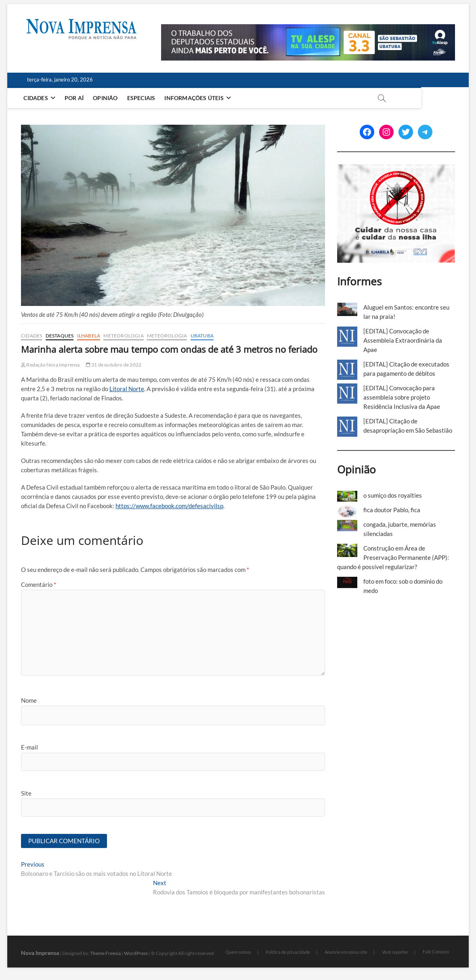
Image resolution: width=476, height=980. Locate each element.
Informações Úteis (195, 98)
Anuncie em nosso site (346, 952)
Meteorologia (123, 336)
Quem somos (238, 952)
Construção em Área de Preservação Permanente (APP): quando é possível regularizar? (393, 557)
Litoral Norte (127, 389)
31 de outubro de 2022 (114, 365)
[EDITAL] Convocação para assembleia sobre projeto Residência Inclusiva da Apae (402, 397)
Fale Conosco (436, 952)
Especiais (143, 98)
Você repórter (395, 952)
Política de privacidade (288, 952)
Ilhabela (89, 336)
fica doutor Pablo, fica (392, 510)
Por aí (76, 98)
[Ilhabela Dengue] (396, 169)
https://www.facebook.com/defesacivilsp (169, 506)
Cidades (37, 98)
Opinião (107, 98)
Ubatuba (202, 336)
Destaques (60, 336)
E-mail (29, 747)
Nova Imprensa (40, 953)
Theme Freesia (105, 954)
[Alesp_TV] (308, 29)
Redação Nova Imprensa (50, 365)
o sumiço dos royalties (393, 495)
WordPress (136, 954)
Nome (29, 700)
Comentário (39, 584)
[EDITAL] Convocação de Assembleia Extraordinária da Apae (403, 340)
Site (26, 793)
